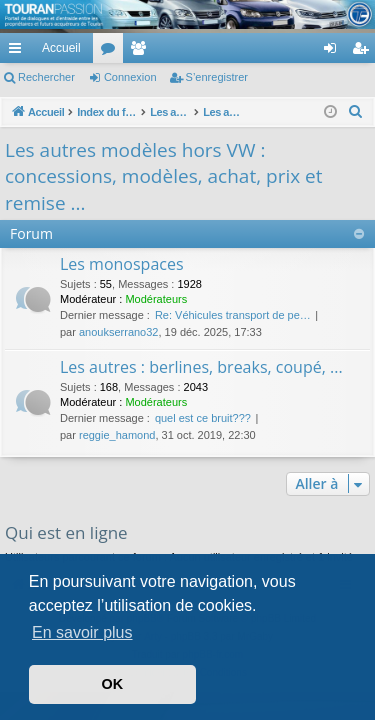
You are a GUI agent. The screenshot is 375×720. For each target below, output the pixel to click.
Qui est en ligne (66, 532)
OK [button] (113, 684)
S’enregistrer (217, 77)
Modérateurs (156, 299)
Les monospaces (122, 264)
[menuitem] (260, 48)
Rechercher (46, 77)
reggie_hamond (117, 435)
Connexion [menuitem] (334, 52)
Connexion (130, 77)
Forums (112, 52)
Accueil (61, 48)
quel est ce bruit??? (203, 418)
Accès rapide (19, 52)
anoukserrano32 (119, 332)
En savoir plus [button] (82, 632)
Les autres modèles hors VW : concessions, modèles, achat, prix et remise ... (164, 176)
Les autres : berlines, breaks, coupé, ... (201, 367)
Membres (142, 52)
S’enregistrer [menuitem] (364, 52)
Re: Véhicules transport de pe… (233, 315)
